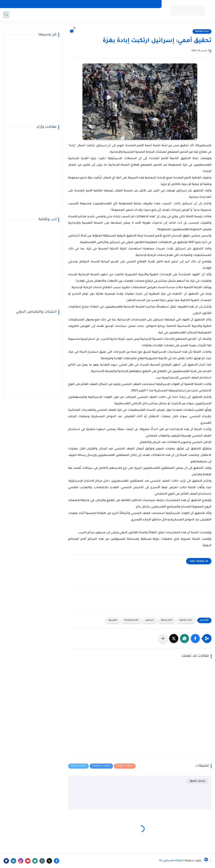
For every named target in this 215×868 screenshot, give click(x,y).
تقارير (51, 14)
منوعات (126, 14)
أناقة (80, 14)
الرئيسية (113, 620)
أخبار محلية (167, 620)
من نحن (140, 4)
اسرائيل (150, 620)
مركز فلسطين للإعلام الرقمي (104, 4)
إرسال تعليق (197, 781)
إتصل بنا (153, 4)
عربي (155, 14)
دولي (146, 14)
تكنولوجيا (113, 14)
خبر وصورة (38, 14)
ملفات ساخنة (66, 14)
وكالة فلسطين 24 (170, 861)
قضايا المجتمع (95, 14)
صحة (137, 14)
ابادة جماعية (202, 31)
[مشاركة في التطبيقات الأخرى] (163, 638)
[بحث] (6, 15)
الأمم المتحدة (131, 620)
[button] (195, 638)
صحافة (24, 14)
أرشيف (128, 4)
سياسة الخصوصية (75, 4)
